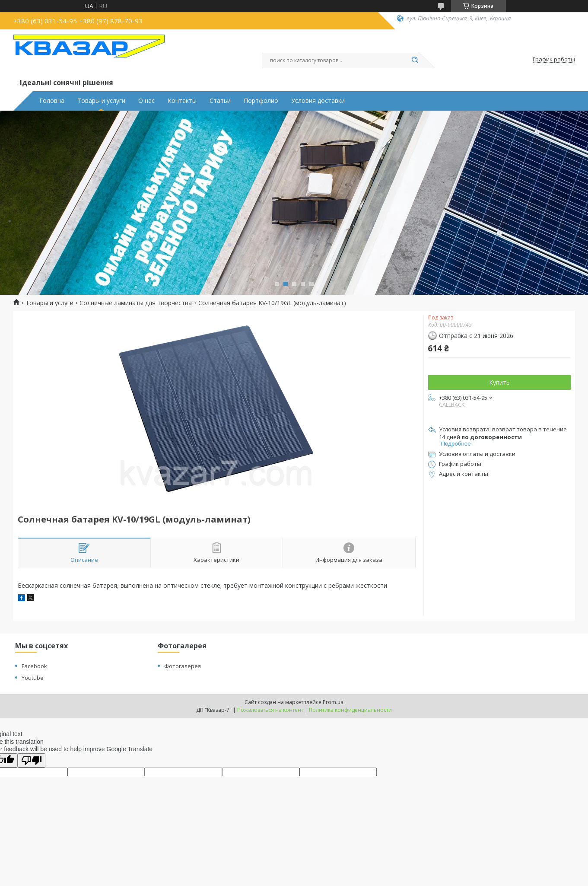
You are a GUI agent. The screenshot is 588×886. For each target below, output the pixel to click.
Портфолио (261, 101)
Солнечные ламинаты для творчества (136, 303)
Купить (499, 382)
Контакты (182, 101)
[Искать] (415, 61)
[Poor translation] (32, 760)
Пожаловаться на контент (270, 710)
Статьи (220, 101)
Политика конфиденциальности (350, 710)
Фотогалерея (183, 666)
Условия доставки (318, 101)
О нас (146, 101)
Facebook (34, 666)
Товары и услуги (101, 101)
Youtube (33, 678)
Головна (52, 101)
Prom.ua (333, 702)
